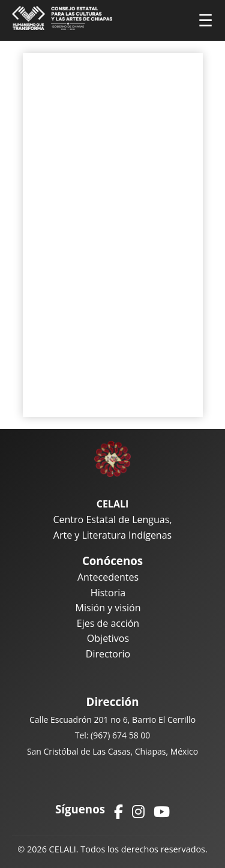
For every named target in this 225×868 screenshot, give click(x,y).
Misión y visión (108, 608)
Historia (108, 593)
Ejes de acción (108, 623)
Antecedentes (108, 577)
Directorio (108, 654)
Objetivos (108, 638)
